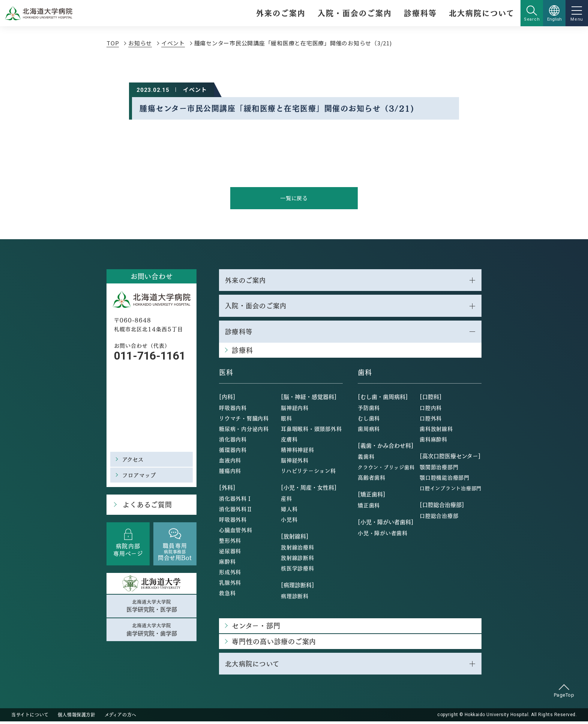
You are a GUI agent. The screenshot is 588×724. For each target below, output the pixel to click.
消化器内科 (233, 441)
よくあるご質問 (146, 505)
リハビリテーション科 (308, 472)
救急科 (227, 595)
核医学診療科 (298, 570)
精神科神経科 (298, 451)
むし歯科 (369, 420)
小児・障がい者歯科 (383, 535)
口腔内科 (431, 409)
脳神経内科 (295, 409)
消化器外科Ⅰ (236, 500)
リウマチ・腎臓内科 (244, 420)
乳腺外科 (230, 584)
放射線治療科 (298, 549)
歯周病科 (369, 430)
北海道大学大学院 (151, 607)
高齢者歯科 (372, 479)
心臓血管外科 (236, 532)
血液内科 (230, 462)
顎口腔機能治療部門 (445, 479)
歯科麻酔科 (433, 441)
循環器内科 (233, 451)
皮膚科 (289, 441)
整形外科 (230, 542)
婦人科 (289, 511)
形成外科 (230, 574)
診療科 (242, 352)
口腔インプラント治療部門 (451, 490)
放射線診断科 (298, 559)
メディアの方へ (121, 717)
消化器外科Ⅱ (236, 511)
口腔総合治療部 (439, 517)
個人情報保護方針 (77, 717)
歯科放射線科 (436, 430)
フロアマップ (140, 475)
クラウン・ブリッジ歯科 (386, 469)
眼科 (286, 420)
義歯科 (366, 458)
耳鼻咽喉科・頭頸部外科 (311, 430)
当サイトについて (30, 717)
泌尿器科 (230, 553)
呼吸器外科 (233, 521)
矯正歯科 (369, 507)
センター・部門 (256, 627)
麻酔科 (227, 563)
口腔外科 (431, 420)
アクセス (134, 459)
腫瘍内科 (230, 472)
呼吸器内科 (233, 409)
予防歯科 (369, 409)
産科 (286, 500)
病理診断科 (295, 598)
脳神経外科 (295, 462)
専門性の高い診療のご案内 (274, 643)
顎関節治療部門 (439, 469)
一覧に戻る (294, 198)
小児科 (289, 521)
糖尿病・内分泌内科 (244, 430)
